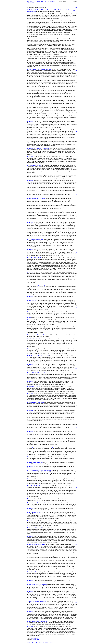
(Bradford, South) (38, 486)
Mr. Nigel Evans (31, 528)
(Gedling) (39, 339)
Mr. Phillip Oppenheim (32, 285)
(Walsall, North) (40, 512)
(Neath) (36, 300)
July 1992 (47, 1)
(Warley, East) (40, 462)
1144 (76, 428)
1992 (42, 1)
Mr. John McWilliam (32, 211)
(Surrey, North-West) (41, 601)
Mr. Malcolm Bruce (31, 165)
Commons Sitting (30, 3)
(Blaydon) (39, 211)
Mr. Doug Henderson (32, 69)
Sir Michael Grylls (31, 601)
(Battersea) (38, 572)
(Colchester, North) (41, 373)
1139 (76, 131)
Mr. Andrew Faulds (32, 462)
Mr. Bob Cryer (30, 486)
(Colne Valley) (40, 402)
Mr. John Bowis (31, 572)
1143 (76, 369)
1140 (76, 195)
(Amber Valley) (42, 285)
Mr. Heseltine (30, 121)
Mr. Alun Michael (31, 356)
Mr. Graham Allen (31, 423)
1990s (39, 1)
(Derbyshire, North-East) (41, 584)
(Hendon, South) (40, 239)
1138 (76, 71)
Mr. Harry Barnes (31, 584)
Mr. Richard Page (31, 148)
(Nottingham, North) (40, 423)
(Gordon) (39, 165)
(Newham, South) (40, 545)
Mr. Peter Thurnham (32, 503)
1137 (76, 7)
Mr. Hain (29, 317)
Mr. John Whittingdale (32, 470)
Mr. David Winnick (31, 512)
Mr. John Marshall (31, 239)
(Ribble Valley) (38, 528)
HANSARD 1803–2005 (31, 1)
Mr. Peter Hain (30, 300)
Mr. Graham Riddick (32, 402)
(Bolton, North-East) (42, 503)
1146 (76, 545)
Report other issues (40, 642)
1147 (76, 603)
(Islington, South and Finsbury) (42, 621)
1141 (76, 252)
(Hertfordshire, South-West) (42, 148)
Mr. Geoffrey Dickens (32, 447)
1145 (76, 487)
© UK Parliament (49, 642)
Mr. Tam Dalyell (31, 387)
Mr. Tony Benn (30, 258)
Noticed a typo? (30, 642)
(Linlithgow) (37, 387)
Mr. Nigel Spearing (31, 545)
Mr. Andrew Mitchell (32, 339)
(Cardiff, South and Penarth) (42, 356)
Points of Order (36, 640)
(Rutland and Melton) (40, 199)
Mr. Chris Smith (31, 621)
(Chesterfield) (38, 258)
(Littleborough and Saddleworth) (45, 447)
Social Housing (34, 638)
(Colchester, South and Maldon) (46, 470)
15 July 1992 (53, 1)
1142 (76, 308)
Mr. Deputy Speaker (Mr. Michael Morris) (37, 335)
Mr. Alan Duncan (31, 199)
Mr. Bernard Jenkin (32, 373)
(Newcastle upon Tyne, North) (44, 69)
